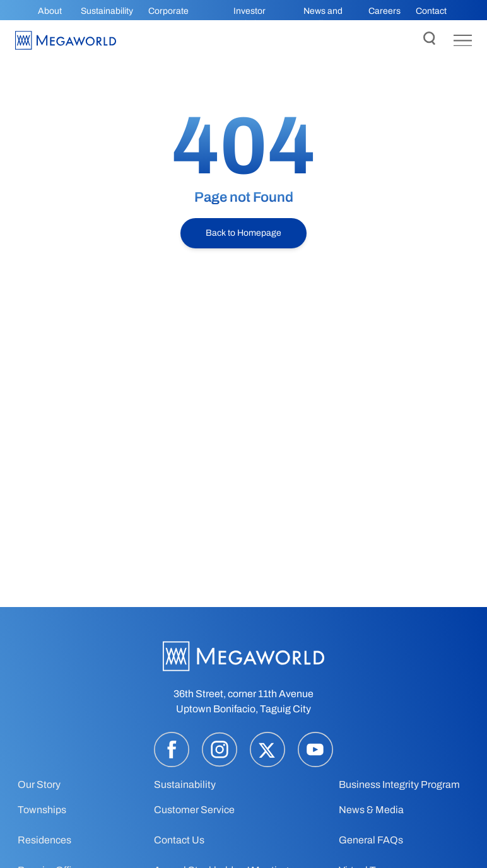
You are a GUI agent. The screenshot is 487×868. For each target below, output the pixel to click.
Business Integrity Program (399, 784)
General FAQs (371, 840)
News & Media (371, 810)
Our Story (39, 784)
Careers (384, 11)
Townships (42, 810)
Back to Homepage (243, 233)
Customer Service (194, 810)
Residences (44, 840)
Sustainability (107, 11)
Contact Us (179, 840)
